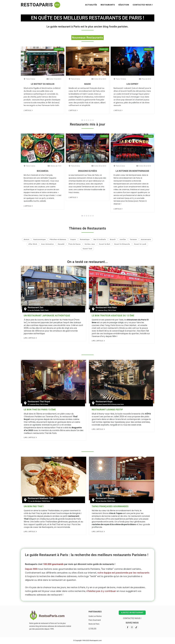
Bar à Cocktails (100, 239)
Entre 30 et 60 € (99, 79)
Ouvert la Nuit (105, 244)
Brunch (113, 239)
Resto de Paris (94, 624)
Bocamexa (43, 171)
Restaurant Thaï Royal (39, 402)
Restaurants (108, 5)
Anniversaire (146, 239)
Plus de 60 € (145, 79)
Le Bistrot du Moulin (43, 84)
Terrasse (133, 239)
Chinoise (104, 136)
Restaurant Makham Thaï (41, 498)
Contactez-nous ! (143, 5)
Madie (87, 84)
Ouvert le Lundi (140, 244)
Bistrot (27, 239)
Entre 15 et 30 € (54, 79)
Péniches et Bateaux (58, 239)
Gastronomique (39, 239)
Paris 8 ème (74, 79)
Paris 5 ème (29, 166)
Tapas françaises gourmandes (110, 506)
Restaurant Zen (36, 307)
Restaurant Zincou (105, 498)
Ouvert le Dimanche (122, 244)
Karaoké (61, 244)
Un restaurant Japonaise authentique (47, 315)
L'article (28, 110)
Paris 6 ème (119, 166)
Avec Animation (48, 244)
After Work (33, 244)
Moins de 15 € (54, 166)
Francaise (59, 49)
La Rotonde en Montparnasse (132, 171)
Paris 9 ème (29, 79)
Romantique (85, 239)
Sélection (124, 5)
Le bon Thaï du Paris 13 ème (40, 410)
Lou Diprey (132, 84)
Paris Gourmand (95, 620)
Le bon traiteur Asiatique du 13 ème (113, 315)
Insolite (123, 239)
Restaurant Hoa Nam (106, 307)
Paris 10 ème (120, 79)
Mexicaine (59, 136)
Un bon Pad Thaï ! (34, 506)
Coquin (73, 239)
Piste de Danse (74, 244)
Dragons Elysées (87, 171)
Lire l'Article (30, 338)
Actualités (91, 5)
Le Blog (92, 629)
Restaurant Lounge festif (107, 410)
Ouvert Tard (87, 249)
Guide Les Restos (95, 616)
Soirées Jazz (90, 244)
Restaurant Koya (104, 402)
